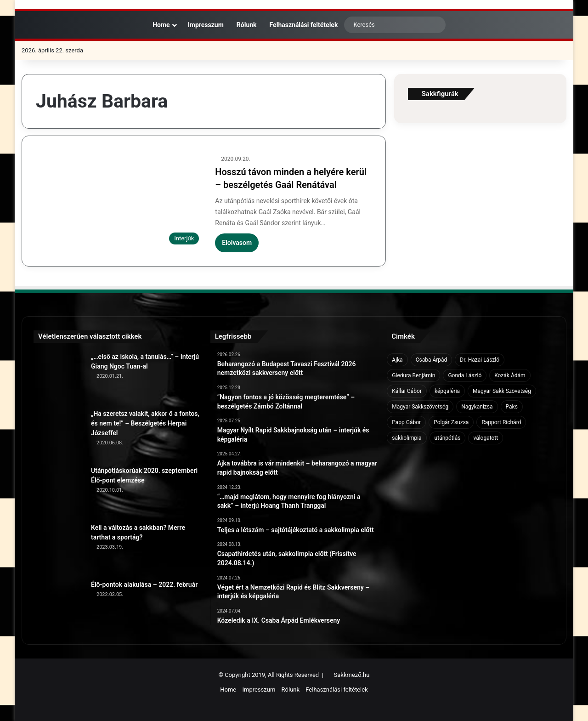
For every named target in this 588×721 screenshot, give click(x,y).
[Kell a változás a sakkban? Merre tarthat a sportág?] (59, 548)
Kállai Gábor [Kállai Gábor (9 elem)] (407, 391)
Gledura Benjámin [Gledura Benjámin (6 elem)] (413, 375)
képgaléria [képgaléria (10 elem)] (447, 391)
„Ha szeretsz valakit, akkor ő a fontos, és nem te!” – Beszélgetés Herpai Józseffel (145, 423)
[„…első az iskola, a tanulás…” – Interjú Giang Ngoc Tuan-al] (59, 377)
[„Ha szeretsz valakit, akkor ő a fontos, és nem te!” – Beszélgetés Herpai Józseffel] (59, 434)
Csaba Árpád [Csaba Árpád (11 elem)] (432, 360)
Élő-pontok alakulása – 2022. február (144, 585)
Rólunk (247, 25)
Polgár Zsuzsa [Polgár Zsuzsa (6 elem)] (451, 422)
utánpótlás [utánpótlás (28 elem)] (448, 438)
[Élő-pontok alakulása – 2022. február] (59, 605)
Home (159, 25)
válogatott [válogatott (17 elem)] (486, 438)
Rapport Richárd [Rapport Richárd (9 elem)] (501, 422)
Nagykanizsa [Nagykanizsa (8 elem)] (477, 407)
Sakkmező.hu (352, 675)
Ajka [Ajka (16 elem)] (397, 360)
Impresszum (206, 25)
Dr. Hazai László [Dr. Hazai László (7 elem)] (480, 360)
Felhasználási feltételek (304, 25)
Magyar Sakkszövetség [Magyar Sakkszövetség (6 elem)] (420, 407)
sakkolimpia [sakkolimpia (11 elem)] (407, 438)
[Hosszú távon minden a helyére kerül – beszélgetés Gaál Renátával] (120, 202)
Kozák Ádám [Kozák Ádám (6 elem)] (510, 375)
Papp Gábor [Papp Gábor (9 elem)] (406, 422)
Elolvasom (237, 243)
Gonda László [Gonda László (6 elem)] (465, 375)
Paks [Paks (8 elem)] (512, 407)
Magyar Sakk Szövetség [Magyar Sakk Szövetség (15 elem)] (502, 391)
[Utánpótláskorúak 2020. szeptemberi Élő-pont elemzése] (59, 491)
